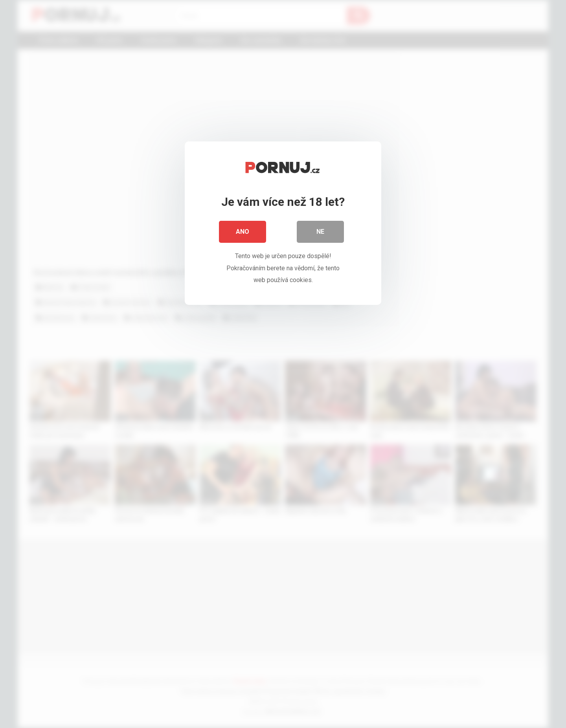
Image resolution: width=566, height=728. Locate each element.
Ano (243, 232)
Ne (320, 232)
